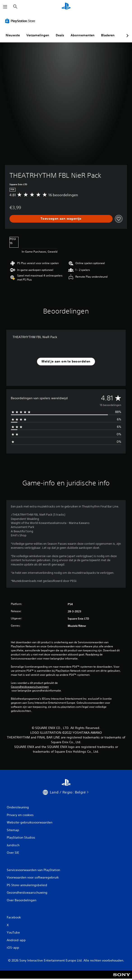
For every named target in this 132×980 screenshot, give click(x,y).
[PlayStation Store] (21, 21)
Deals (60, 35)
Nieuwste (13, 35)
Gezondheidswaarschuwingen (30, 687)
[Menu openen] (5, 7)
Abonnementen (83, 35)
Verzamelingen (38, 35)
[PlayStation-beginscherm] (66, 7)
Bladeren (108, 35)
